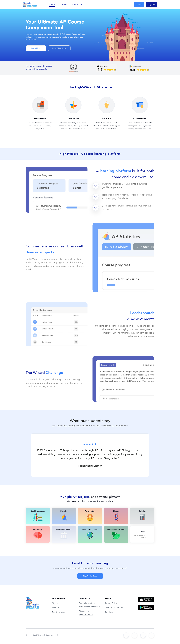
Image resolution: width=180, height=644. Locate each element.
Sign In (55, 603)
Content (63, 5)
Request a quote (86, 615)
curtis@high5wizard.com (89, 607)
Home (52, 5)
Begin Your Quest (59, 48)
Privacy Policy (111, 603)
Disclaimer (110, 612)
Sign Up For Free (90, 576)
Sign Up (152, 5)
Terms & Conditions (114, 608)
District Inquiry (58, 612)
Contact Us (77, 5)
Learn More (36, 48)
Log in (139, 5)
